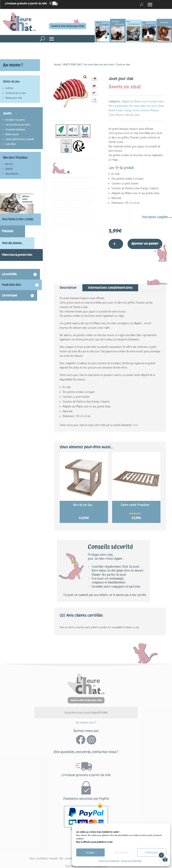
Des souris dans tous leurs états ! (18, 125)
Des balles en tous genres (15, 120)
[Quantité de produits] (116, 243)
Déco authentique (118, 106)
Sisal (137, 115)
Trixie (135, 423)
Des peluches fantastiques (15, 129)
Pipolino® (9, 169)
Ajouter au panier (146, 243)
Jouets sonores (141, 110)
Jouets (7, 113)
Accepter (90, 852)
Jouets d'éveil (10, 144)
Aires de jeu (11, 81)
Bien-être (9, 164)
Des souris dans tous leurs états (99, 64)
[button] (85, 77)
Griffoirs (9, 88)
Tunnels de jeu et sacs (16, 93)
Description (68, 286)
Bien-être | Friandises (15, 158)
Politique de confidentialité (109, 861)
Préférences (152, 852)
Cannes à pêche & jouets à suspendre (20, 139)
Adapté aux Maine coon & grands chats (143, 101)
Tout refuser (121, 852)
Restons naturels (125, 115)
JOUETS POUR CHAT (72, 64)
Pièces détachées (12, 174)
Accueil (57, 64)
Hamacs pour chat (14, 98)
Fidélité (105, 710)
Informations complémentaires (110, 286)
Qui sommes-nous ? (86, 720)
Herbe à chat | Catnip (120, 110)
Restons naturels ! (12, 134)
